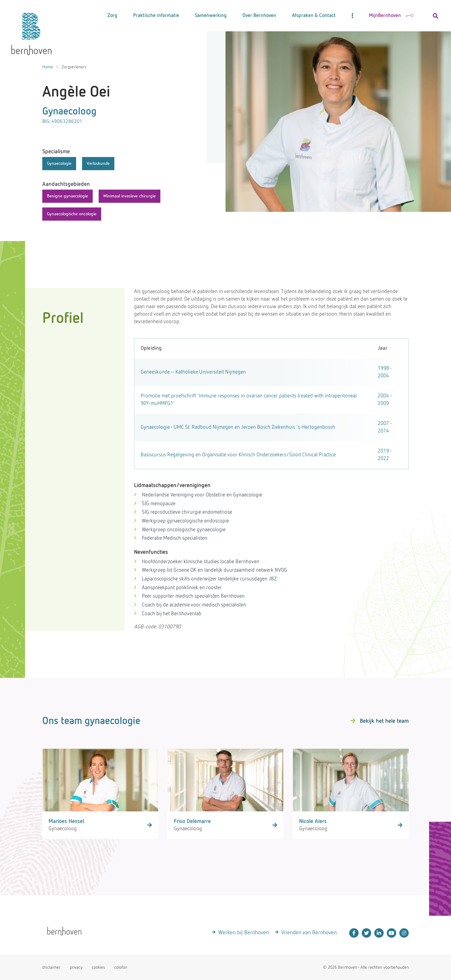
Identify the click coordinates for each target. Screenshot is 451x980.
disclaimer (51, 967)
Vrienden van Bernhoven (309, 933)
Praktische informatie (156, 16)
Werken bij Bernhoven (244, 933)
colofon (121, 967)
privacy (76, 967)
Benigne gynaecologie (67, 196)
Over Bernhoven (259, 16)
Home (48, 67)
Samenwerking (211, 16)
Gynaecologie (59, 164)
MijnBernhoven (391, 16)
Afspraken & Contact (314, 16)
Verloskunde (98, 164)
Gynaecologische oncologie (72, 214)
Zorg (112, 16)
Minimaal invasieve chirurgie (130, 196)
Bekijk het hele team (384, 721)
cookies (98, 967)
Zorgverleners (74, 67)
